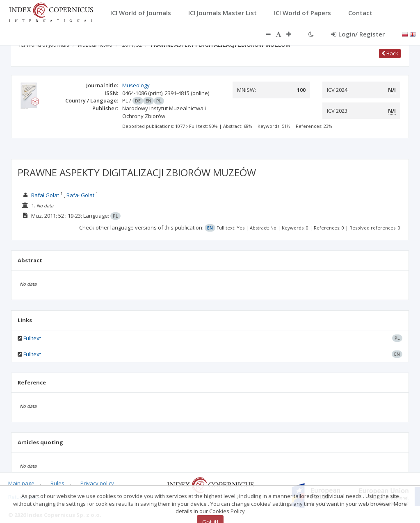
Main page (21, 483)
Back (390, 53)
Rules (57, 483)
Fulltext (32, 338)
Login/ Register (358, 34)
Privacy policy (97, 483)
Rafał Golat (45, 195)
